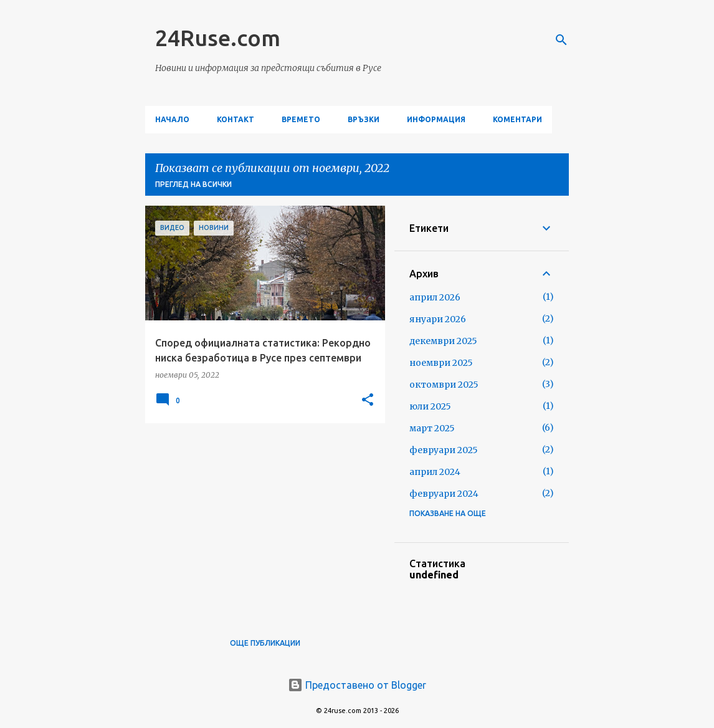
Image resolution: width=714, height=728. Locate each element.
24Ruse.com (218, 38)
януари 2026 (438, 319)
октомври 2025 (444, 385)
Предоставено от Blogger (357, 685)
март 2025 (432, 428)
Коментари (517, 119)
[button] (368, 400)
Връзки (364, 119)
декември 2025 (443, 341)
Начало (172, 119)
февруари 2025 (444, 450)
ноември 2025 (441, 363)
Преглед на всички (193, 184)
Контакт (236, 119)
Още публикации (265, 643)
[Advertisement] (260, 520)
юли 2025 (430, 406)
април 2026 (435, 297)
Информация (436, 119)
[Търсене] (561, 40)
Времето (301, 119)
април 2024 (435, 472)
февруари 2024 (444, 494)
